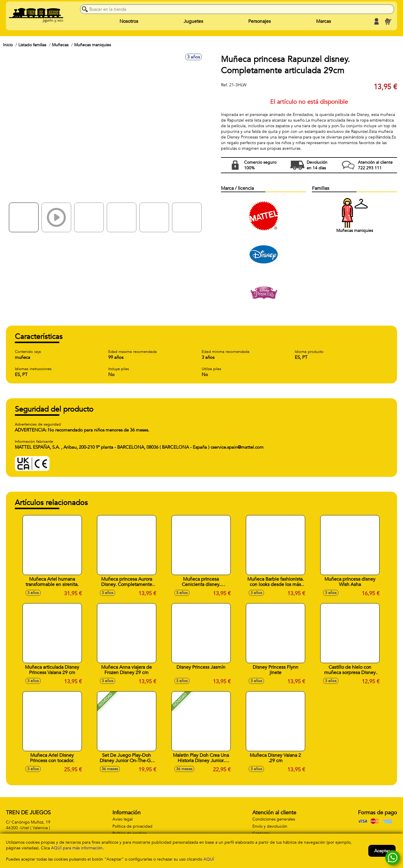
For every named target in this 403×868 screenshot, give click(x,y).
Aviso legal (122, 819)
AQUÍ (209, 859)
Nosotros (129, 21)
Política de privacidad (132, 826)
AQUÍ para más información (77, 848)
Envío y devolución (270, 826)
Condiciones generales (274, 819)
